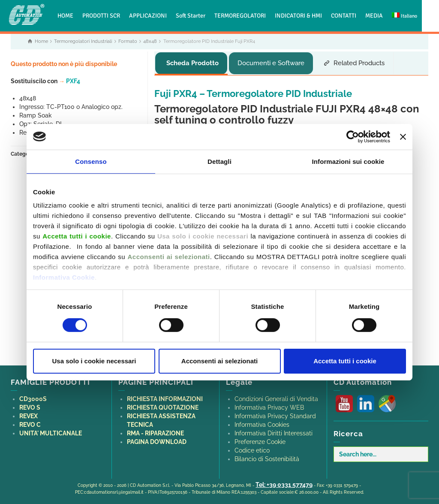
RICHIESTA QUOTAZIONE (163, 405)
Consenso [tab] (91, 161)
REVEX (29, 414)
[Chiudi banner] (403, 136)
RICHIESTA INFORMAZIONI (165, 397)
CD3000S (33, 397)
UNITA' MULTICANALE (51, 431)
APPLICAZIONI (148, 16)
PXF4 (69, 81)
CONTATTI (344, 16)
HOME (65, 16)
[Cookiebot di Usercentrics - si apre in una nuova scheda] (353, 136)
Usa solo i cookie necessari (94, 361)
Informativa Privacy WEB (269, 405)
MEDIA (374, 16)
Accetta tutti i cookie (345, 361)
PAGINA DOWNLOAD (157, 440)
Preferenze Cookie (260, 440)
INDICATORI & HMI (298, 16)
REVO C (30, 423)
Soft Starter (191, 16)
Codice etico (252, 448)
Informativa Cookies (262, 423)
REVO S (30, 405)
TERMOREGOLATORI (240, 16)
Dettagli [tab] (219, 161)
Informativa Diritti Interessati (274, 431)
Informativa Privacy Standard (275, 414)
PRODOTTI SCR (101, 16)
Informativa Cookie (64, 277)
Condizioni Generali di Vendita (276, 397)
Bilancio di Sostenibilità (267, 457)
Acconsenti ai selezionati (219, 361)
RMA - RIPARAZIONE (155, 431)
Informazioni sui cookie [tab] (348, 161)
